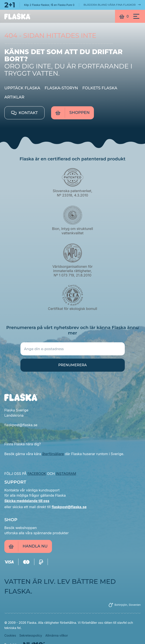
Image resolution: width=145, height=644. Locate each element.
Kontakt (24, 113)
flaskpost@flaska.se (69, 507)
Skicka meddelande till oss (27, 501)
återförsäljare (53, 454)
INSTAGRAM (66, 474)
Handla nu (28, 546)
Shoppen (72, 113)
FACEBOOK (37, 474)
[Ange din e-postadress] (73, 349)
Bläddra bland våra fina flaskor (112, 5)
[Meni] (136, 16)
